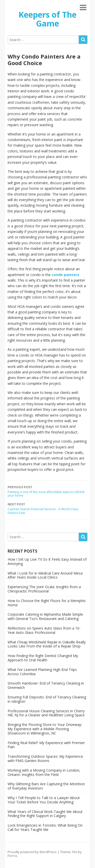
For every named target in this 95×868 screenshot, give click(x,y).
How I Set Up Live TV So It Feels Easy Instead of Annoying (47, 561)
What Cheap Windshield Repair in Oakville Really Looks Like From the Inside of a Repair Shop (47, 644)
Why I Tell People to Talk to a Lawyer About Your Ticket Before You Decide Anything (44, 800)
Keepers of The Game (48, 19)
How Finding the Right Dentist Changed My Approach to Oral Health (43, 658)
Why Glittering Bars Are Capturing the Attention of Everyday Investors (46, 786)
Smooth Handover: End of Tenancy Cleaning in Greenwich (46, 685)
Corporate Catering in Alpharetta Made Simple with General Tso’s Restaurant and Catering (45, 616)
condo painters (65, 275)
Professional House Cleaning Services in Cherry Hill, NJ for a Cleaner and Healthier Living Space (46, 713)
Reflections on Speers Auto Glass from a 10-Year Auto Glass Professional (44, 630)
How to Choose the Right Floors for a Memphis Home (47, 603)
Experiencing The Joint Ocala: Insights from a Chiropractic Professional (44, 589)
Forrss (12, 856)
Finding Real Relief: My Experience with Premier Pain (46, 745)
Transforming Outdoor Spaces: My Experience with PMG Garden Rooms (45, 758)
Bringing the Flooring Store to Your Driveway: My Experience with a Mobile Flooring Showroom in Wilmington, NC (45, 729)
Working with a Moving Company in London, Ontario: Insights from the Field (44, 772)
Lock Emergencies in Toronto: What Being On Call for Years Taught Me (45, 827)
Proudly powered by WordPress (32, 852)
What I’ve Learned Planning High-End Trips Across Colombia (42, 672)
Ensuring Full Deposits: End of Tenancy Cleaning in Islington (47, 699)
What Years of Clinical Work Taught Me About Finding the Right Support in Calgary (45, 814)
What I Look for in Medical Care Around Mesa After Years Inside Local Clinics (45, 575)
